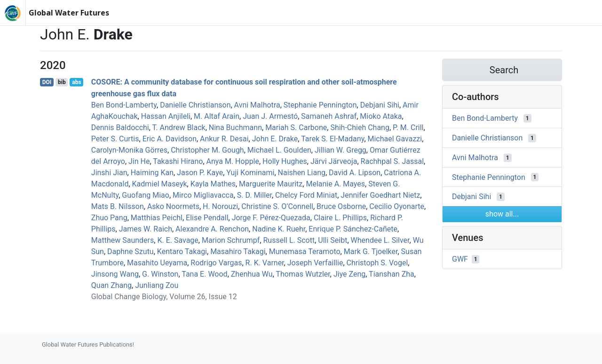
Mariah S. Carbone (296, 128)
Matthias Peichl (157, 218)
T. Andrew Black (179, 128)
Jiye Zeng (349, 274)
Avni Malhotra (257, 105)
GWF (460, 259)
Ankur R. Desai (224, 139)
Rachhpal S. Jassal (392, 161)
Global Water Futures (69, 13)
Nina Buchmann (235, 128)
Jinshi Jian (109, 173)
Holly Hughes (285, 161)
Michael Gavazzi (395, 139)
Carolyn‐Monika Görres (129, 150)
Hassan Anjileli (166, 116)
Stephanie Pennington (320, 105)
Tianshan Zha (392, 274)
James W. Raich (146, 229)
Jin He (139, 161)
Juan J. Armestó (270, 116)
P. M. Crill (408, 128)
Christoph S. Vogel (377, 263)
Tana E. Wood (204, 274)
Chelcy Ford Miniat (306, 195)
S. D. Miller (254, 195)
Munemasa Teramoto (305, 252)
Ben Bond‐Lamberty (124, 105)
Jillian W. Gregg (341, 150)
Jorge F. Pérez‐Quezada (271, 218)
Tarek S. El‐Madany (333, 139)
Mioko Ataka (381, 116)
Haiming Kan (152, 173)
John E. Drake (275, 139)
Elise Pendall (207, 218)
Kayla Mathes (213, 184)
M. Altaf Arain (217, 116)
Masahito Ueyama (157, 263)
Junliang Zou (157, 285)
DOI (47, 82)
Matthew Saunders (123, 240)
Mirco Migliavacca (203, 195)
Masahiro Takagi (238, 252)
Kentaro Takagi (182, 252)
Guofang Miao (146, 195)
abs (76, 82)
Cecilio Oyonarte (397, 206)
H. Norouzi (220, 206)
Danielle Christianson (195, 105)
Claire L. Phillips (340, 218)
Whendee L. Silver (380, 240)
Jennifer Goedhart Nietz (380, 195)
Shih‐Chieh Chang (360, 128)
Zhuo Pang (109, 218)
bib (62, 82)
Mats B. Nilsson (118, 206)
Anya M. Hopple (233, 161)
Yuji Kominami (250, 173)
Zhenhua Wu (252, 274)
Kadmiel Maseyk (160, 184)
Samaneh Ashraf (329, 116)
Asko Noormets (173, 206)
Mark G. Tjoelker (371, 252)
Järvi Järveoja (334, 161)
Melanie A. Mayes (335, 184)
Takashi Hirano (178, 161)
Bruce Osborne (341, 206)
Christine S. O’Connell (277, 206)
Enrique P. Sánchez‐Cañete (353, 229)
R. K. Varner (265, 263)
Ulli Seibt (333, 240)
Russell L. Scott (289, 240)
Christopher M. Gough (207, 150)
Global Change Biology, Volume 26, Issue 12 (164, 297)
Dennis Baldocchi (120, 128)
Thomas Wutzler (303, 274)
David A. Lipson (355, 173)
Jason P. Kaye (200, 173)
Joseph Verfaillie (315, 263)
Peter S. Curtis (115, 139)
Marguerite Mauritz (271, 184)
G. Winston (160, 274)
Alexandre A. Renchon (212, 229)
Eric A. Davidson (170, 139)
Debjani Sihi (380, 105)
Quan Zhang (111, 285)
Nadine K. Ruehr (279, 229)
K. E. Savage (178, 240)
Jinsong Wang (115, 274)
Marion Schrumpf (231, 240)
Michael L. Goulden (279, 150)
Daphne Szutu (131, 252)
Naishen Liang (302, 173)
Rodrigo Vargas (216, 263)
